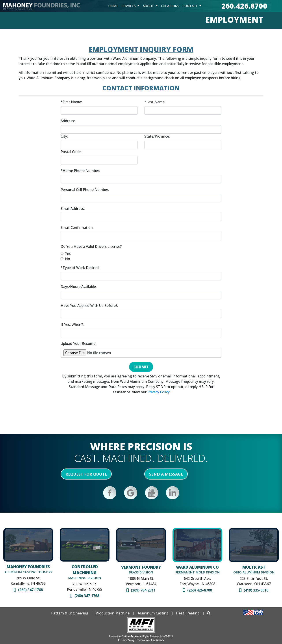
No (68, 259)
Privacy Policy (159, 392)
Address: (68, 121)
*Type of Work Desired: (80, 268)
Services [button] (129, 6)
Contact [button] (191, 6)
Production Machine (113, 613)
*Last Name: (155, 102)
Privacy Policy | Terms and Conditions (141, 640)
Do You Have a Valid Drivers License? (91, 246)
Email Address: (73, 209)
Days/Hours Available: (79, 287)
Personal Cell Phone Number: (85, 190)
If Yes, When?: (72, 325)
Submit (141, 367)
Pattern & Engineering (70, 613)
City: (64, 136)
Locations (170, 6)
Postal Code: (71, 152)
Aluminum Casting (153, 613)
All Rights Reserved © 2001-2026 (157, 636)
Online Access (130, 636)
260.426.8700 (244, 6)
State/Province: (157, 136)
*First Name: (71, 102)
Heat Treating (188, 613)
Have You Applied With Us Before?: (89, 306)
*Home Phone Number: (80, 171)
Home (113, 6)
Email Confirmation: (77, 228)
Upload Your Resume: (78, 343)
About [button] (149, 6)
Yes (68, 254)
